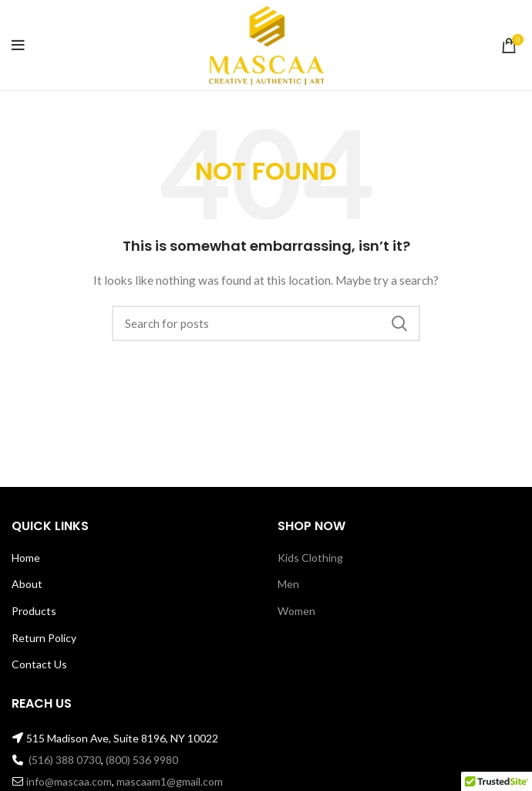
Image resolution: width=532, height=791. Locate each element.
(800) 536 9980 (142, 760)
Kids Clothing (310, 558)
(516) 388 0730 (65, 760)
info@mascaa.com (69, 781)
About (27, 584)
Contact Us (39, 664)
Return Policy (44, 638)
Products (34, 611)
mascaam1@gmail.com (170, 781)
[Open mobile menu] (18, 46)
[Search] (266, 323)
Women (296, 611)
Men (288, 584)
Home (26, 558)
